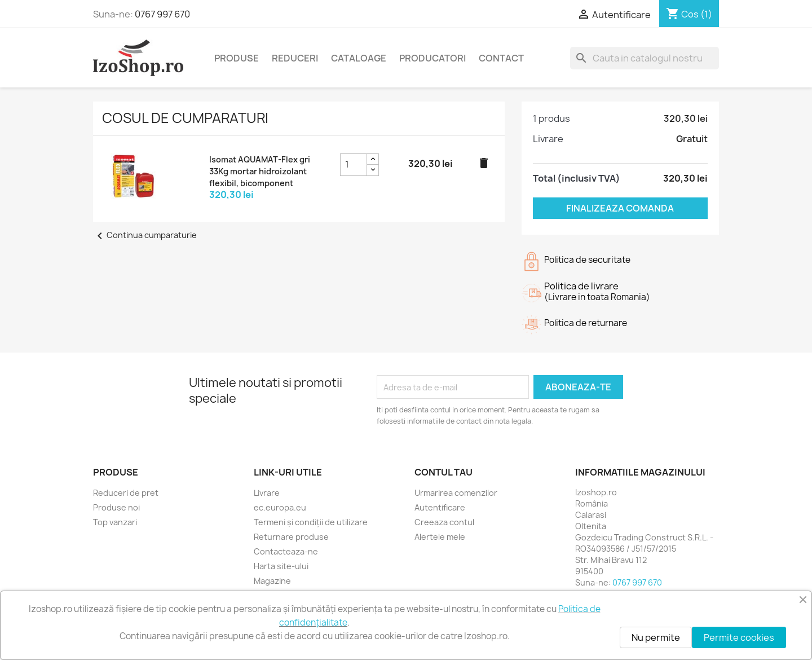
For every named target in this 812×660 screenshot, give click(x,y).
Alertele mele (440, 537)
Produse (237, 58)
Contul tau (443, 472)
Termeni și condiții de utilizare (311, 522)
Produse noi (116, 507)
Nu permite (656, 637)
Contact (501, 58)
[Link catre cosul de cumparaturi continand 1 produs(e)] (689, 14)
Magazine (272, 581)
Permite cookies (739, 637)
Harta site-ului (281, 566)
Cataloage (359, 58)
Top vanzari (115, 522)
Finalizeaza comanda (620, 208)
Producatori (433, 58)
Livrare (267, 493)
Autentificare (440, 507)
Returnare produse (291, 537)
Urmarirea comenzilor (456, 493)
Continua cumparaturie (145, 235)
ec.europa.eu (280, 507)
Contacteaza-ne (286, 551)
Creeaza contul (444, 522)
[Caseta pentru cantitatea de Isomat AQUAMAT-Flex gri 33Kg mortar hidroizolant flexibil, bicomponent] (354, 165)
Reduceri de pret (126, 493)
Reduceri (295, 58)
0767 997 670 (162, 14)
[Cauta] (645, 58)
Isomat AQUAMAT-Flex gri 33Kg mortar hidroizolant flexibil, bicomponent (260, 171)
